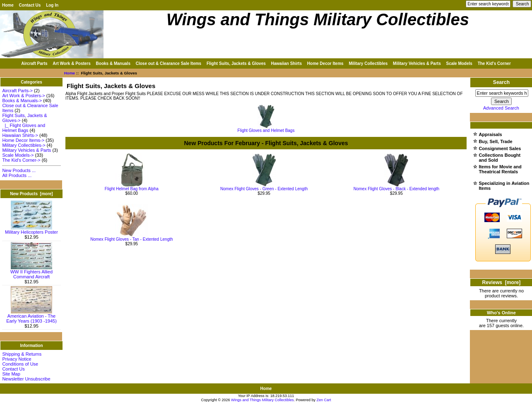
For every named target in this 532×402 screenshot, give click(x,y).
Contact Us (30, 5)
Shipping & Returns (22, 354)
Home (8, 5)
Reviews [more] (502, 282)
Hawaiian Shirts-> (20, 135)
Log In (52, 5)
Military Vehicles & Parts (417, 63)
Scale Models (459, 63)
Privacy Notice (17, 359)
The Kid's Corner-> (21, 160)
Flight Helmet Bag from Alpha (132, 189)
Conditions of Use (20, 364)
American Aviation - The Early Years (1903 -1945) (31, 316)
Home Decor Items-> (23, 140)
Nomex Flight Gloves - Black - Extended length (396, 189)
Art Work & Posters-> (23, 96)
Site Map (11, 374)
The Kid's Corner (494, 63)
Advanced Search (501, 108)
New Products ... (19, 170)
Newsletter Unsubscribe (26, 379)
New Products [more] (31, 194)
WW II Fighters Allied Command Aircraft (31, 272)
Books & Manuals (113, 63)
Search (501, 82)
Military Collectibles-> (24, 145)
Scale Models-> (18, 155)
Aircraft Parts (34, 63)
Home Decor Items (325, 63)
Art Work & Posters (72, 63)
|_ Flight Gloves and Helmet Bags (24, 128)
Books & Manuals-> (22, 100)
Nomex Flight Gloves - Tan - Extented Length (131, 239)
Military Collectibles (368, 63)
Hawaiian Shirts (286, 63)
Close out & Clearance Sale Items (169, 63)
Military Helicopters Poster (31, 230)
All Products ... (17, 175)
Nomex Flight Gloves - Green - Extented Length (264, 189)
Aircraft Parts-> (17, 91)
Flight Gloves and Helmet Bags (266, 129)
